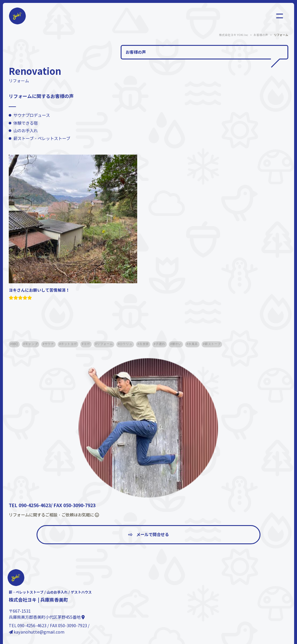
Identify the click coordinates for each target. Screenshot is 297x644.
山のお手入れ (26, 131)
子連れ (160, 344)
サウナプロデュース (32, 115)
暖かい (177, 344)
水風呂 (193, 344)
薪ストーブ (213, 344)
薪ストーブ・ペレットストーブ (42, 139)
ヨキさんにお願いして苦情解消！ (39, 290)
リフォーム (105, 344)
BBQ (15, 344)
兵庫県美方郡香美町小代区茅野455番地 (47, 617)
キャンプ (31, 344)
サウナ (49, 344)
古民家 (144, 344)
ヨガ (87, 344)
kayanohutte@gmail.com (37, 632)
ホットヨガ (69, 344)
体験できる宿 (26, 123)
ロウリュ (126, 344)
